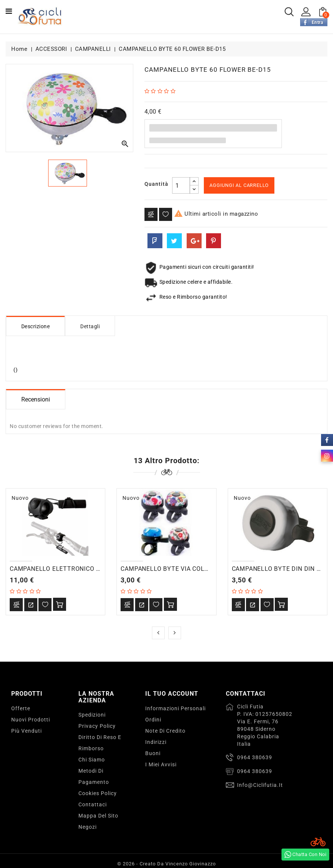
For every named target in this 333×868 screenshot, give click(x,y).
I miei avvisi (161, 764)
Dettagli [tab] (90, 326)
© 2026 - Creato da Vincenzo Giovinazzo (166, 864)
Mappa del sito (98, 816)
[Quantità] (181, 185)
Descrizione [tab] (36, 326)
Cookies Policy (98, 793)
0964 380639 (255, 757)
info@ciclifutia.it (260, 785)
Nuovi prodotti (31, 720)
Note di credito (165, 731)
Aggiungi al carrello (239, 185)
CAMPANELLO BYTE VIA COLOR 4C (171, 569)
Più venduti (27, 731)
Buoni (153, 753)
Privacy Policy (97, 726)
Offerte (21, 708)
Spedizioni (92, 715)
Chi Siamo (92, 760)
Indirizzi (156, 742)
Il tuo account (172, 694)
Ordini (153, 720)
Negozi (88, 827)
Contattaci (93, 804)
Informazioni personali (175, 708)
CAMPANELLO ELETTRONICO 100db (62, 569)
